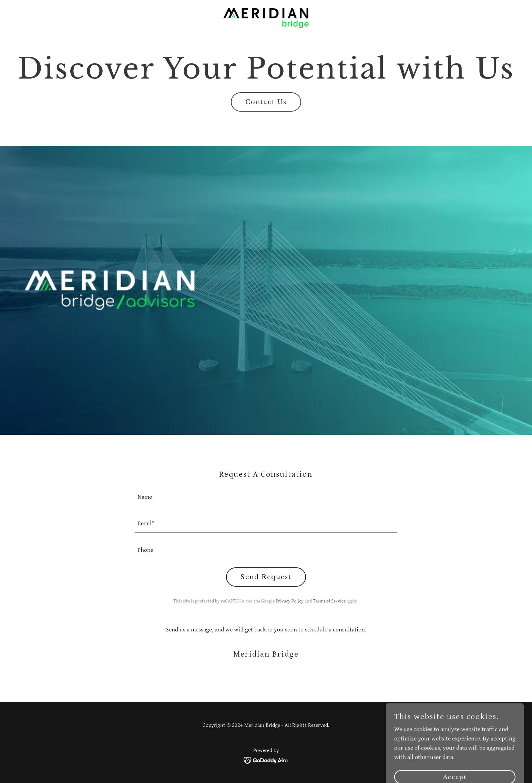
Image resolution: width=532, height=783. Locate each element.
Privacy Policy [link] (290, 601)
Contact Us (266, 102)
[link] (266, 18)
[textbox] (266, 497)
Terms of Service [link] (329, 601)
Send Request (266, 577)
